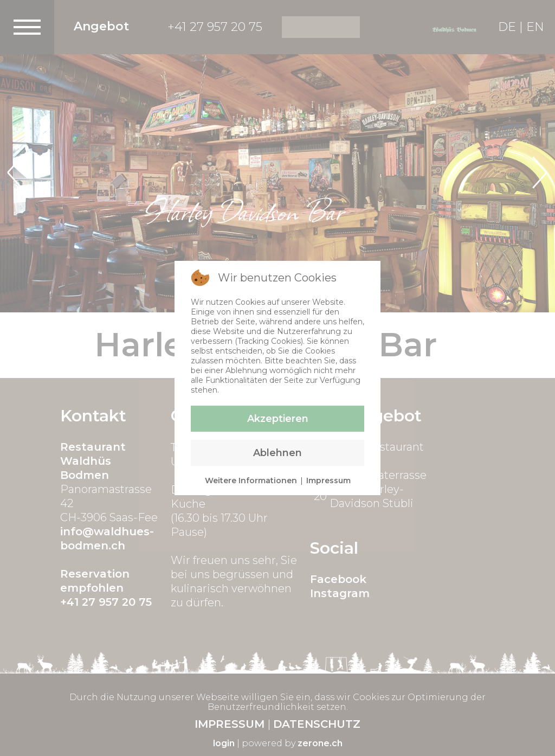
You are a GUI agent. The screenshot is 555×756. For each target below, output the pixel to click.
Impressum (328, 480)
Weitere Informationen (251, 480)
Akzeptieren (278, 419)
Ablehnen (277, 453)
